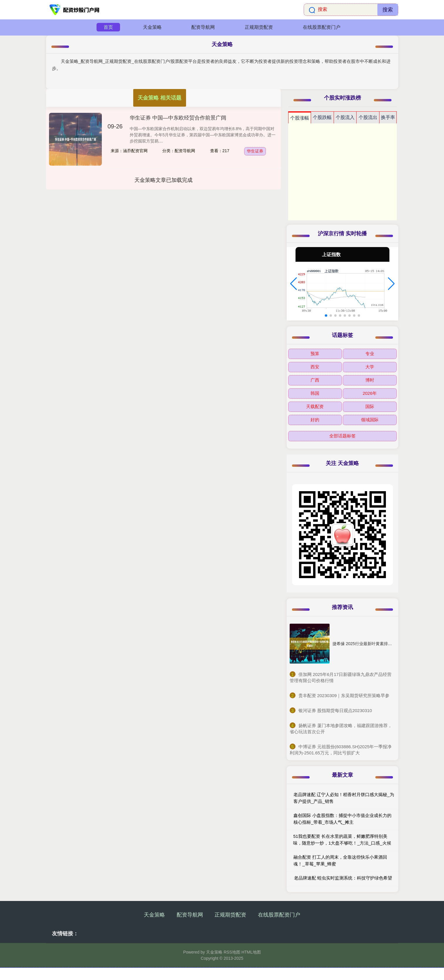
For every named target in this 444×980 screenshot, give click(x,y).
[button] (294, 284)
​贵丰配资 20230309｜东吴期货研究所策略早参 (344, 695)
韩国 (315, 393)
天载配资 (315, 406)
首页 (108, 27)
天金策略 (152, 27)
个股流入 (345, 117)
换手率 (388, 117)
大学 (370, 367)
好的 (315, 420)
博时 (370, 380)
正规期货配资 (259, 27)
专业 (370, 354)
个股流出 (368, 117)
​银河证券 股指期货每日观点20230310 (335, 710)
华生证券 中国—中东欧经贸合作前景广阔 (178, 118)
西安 (315, 367)
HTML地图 (251, 952)
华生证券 (255, 151)
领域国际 (370, 420)
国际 (370, 406)
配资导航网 (203, 27)
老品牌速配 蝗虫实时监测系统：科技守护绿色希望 (343, 878)
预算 (315, 354)
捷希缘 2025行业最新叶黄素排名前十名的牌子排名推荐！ (385, 644)
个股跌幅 (322, 117)
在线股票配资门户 (322, 27)
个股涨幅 (300, 118)
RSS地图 (232, 952)
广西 (315, 380)
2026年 (370, 393)
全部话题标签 (342, 436)
